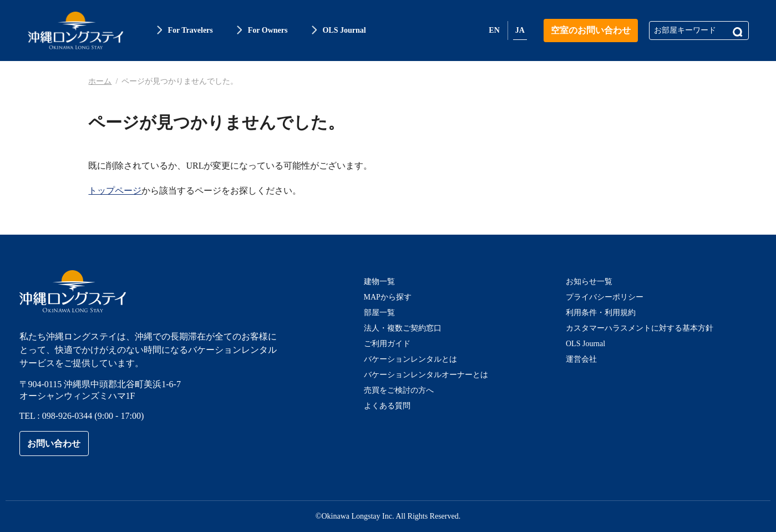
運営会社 (581, 359)
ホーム (100, 81)
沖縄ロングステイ (76, 31)
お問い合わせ (54, 444)
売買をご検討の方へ (399, 390)
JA (520, 30)
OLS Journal (585, 344)
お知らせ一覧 (589, 282)
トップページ (115, 191)
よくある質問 (387, 406)
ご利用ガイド (387, 344)
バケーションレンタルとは (410, 359)
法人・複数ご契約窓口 (403, 328)
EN (494, 30)
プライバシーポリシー (605, 297)
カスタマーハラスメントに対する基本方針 (640, 328)
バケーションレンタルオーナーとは (426, 375)
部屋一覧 (379, 313)
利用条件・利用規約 (601, 313)
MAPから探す (388, 297)
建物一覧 (379, 282)
